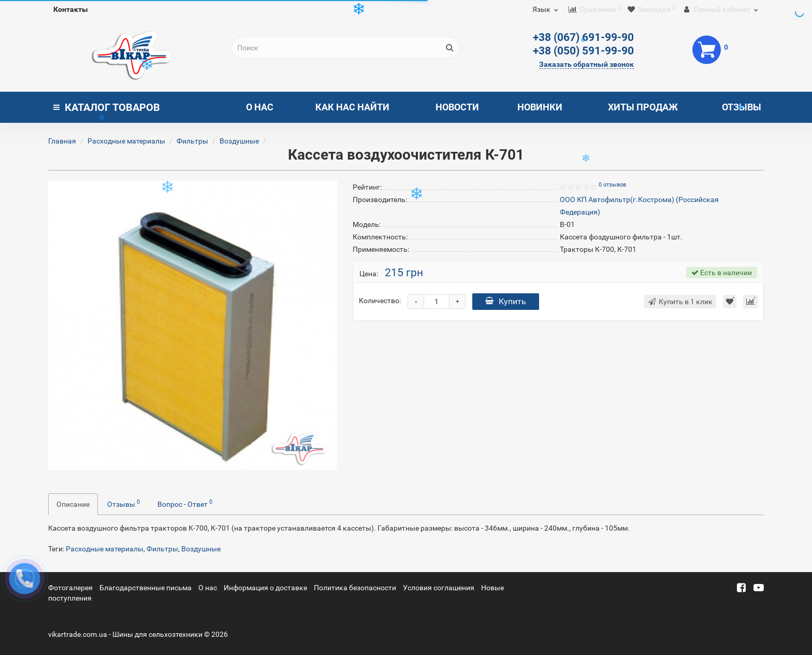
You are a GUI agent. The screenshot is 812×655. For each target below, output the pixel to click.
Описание (73, 504)
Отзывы (742, 107)
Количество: (380, 301)
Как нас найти (352, 107)
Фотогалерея (70, 588)
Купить (506, 301)
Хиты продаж (643, 107)
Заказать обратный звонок (586, 64)
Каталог (107, 107)
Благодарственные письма (146, 588)
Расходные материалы (126, 141)
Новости (457, 107)
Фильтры (192, 141)
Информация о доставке (265, 588)
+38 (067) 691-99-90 (583, 37)
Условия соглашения (439, 588)
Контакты (71, 9)
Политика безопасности (355, 588)
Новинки (540, 107)
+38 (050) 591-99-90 (583, 51)
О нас (260, 107)
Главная (62, 141)
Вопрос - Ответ (185, 503)
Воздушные (239, 141)
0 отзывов (612, 185)
